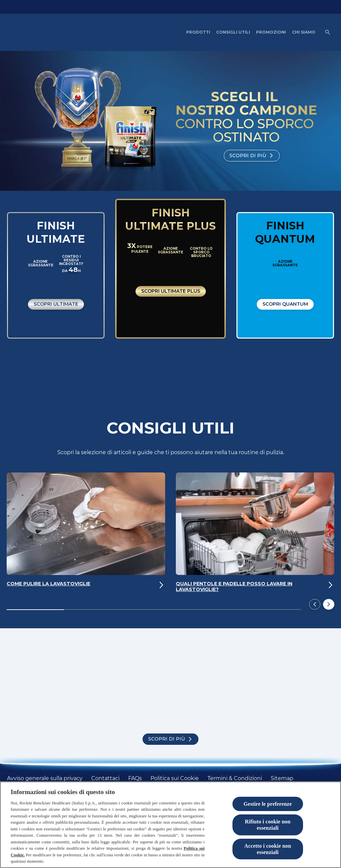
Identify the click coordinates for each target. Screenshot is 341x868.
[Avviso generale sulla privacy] (45, 778)
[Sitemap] (282, 778)
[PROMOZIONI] (271, 32)
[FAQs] (135, 778)
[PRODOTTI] (198, 32)
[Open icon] (328, 32)
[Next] (329, 605)
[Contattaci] (105, 778)
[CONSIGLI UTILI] (233, 32)
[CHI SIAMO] (304, 32)
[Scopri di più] (252, 156)
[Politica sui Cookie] (175, 778)
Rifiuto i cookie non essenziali (268, 825)
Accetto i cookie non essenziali (268, 849)
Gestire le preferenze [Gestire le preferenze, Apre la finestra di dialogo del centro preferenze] (268, 804)
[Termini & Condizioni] (235, 778)
